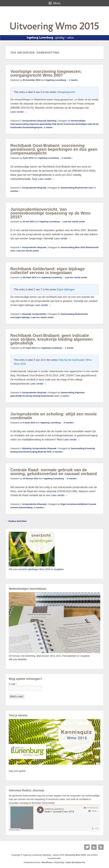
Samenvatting (22, 124)
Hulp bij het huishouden (64, 124)
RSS (101, 847)
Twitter (87, 847)
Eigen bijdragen (66, 289)
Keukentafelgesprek (33, 127)
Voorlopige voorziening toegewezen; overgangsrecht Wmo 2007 (46, 73)
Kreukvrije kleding (31, 396)
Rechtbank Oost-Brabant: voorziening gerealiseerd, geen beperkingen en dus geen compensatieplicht (54, 149)
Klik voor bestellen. (18, 659)
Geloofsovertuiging (28, 452)
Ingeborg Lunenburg (56, 80)
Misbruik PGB (44, 452)
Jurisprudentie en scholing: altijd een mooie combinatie (54, 416)
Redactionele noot (84, 188)
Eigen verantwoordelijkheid (74, 504)
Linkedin (94, 847)
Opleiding (52, 121)
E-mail (13, 684)
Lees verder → (19, 112)
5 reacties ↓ (69, 423)
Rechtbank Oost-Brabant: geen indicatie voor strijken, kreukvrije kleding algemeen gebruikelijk (51, 339)
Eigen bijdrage (23, 317)
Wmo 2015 (80, 247)
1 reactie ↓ (74, 80)
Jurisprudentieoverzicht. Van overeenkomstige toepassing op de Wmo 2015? (50, 213)
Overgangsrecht (66, 92)
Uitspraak (41, 121)
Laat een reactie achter (74, 222)
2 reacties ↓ (67, 158)
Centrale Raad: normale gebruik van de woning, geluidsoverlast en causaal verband (54, 472)
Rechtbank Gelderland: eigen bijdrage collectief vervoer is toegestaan (47, 271)
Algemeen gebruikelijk (40, 124)
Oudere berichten (16, 521)
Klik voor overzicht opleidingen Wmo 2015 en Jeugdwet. (36, 569)
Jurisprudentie (29, 121)
